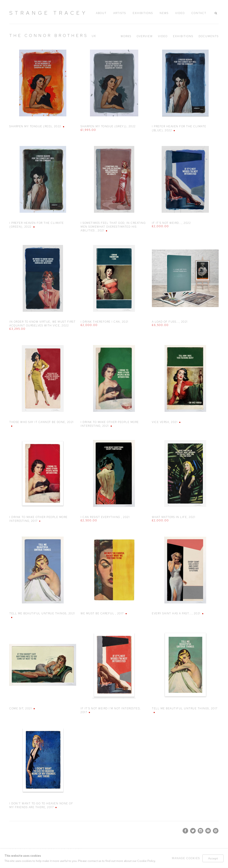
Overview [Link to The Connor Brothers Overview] (145, 36)
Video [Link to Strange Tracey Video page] (180, 13)
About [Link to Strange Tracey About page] (101, 13)
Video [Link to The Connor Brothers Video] (163, 36)
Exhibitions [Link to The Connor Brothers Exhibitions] (183, 36)
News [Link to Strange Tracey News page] (164, 13)
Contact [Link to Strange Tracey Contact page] (199, 13)
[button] (217, 13)
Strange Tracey (49, 13)
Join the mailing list (208, 831)
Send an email (216, 831)
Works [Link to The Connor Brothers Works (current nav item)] (126, 36)
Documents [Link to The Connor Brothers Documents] (209, 36)
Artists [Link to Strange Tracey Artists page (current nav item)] (120, 13)
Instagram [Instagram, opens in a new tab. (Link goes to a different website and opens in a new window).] (201, 831)
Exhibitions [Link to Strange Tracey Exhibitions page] (143, 13)
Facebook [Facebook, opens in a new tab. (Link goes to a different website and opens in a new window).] (185, 831)
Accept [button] (213, 858)
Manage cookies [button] (186, 858)
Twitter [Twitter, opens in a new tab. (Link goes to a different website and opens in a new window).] (193, 831)
